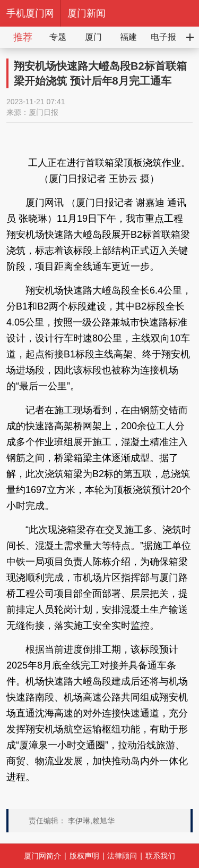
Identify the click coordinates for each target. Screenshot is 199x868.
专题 (58, 37)
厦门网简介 (42, 856)
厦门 (93, 37)
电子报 (163, 37)
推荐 (23, 37)
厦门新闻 (86, 13)
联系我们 (160, 856)
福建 (128, 37)
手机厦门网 (30, 13)
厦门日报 (44, 112)
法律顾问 (122, 856)
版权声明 (84, 856)
